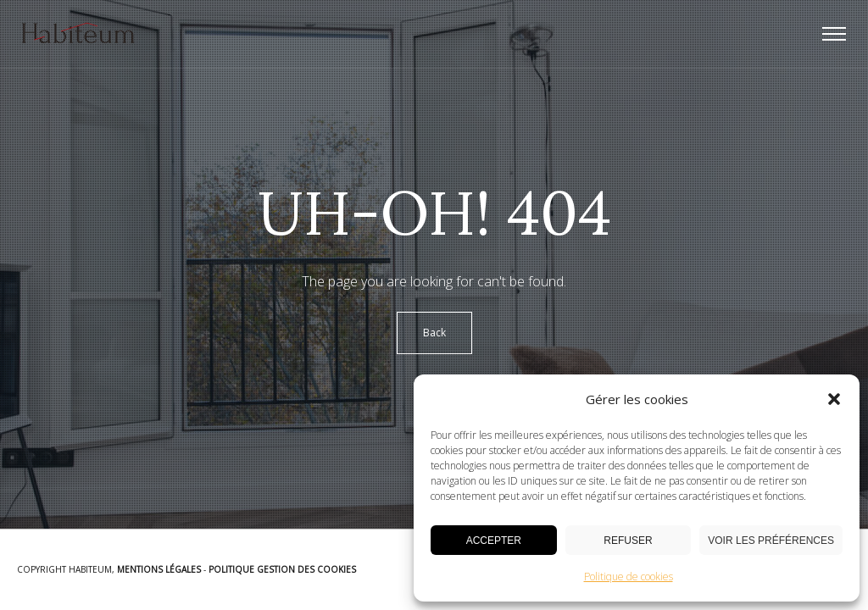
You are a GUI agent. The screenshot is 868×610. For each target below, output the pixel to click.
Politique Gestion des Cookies (282, 569)
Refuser (628, 541)
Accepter (494, 541)
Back (434, 333)
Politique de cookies (629, 577)
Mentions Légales (160, 569)
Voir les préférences (771, 541)
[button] (834, 399)
